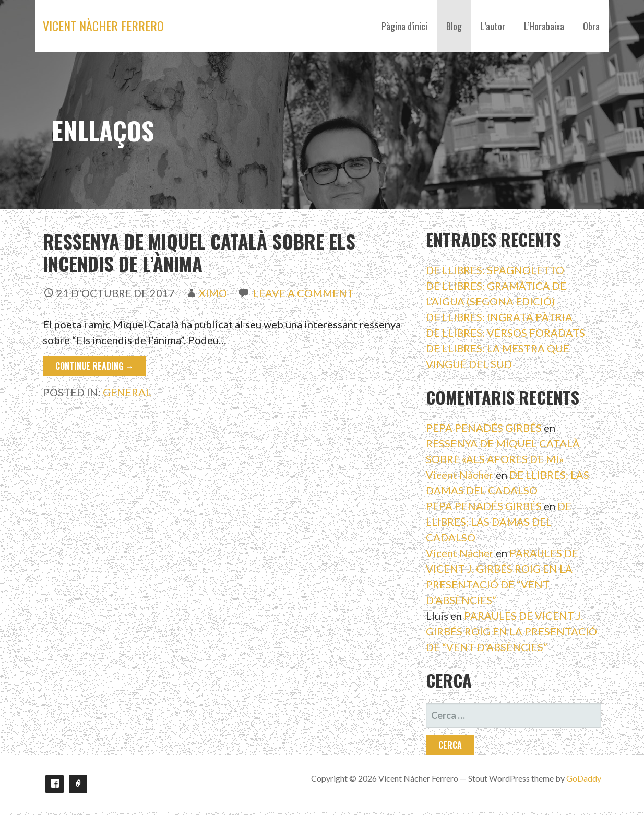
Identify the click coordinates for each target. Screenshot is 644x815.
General (127, 392)
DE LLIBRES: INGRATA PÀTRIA (499, 317)
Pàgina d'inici (404, 26)
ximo (213, 293)
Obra (591, 26)
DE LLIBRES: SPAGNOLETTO (495, 270)
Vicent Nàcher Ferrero (103, 26)
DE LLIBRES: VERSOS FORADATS (505, 333)
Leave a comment (303, 293)
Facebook (55, 784)
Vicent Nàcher (460, 475)
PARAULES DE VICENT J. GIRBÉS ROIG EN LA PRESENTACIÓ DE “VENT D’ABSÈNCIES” (511, 631)
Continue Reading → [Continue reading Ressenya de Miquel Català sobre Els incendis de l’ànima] (94, 366)
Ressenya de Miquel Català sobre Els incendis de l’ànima (199, 252)
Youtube (78, 784)
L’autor (493, 26)
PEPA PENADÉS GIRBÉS (484, 428)
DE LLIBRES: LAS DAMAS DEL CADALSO (499, 522)
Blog (454, 26)
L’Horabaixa (544, 26)
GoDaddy (584, 778)
